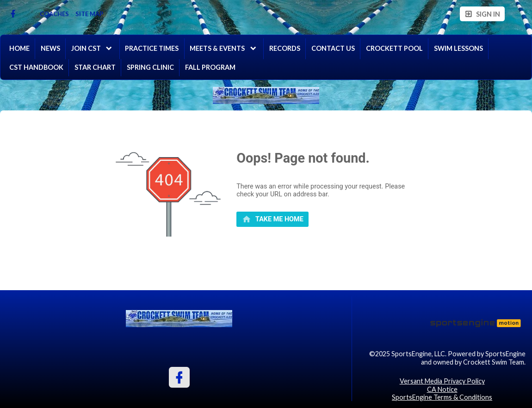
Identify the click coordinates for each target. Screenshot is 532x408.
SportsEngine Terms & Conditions (442, 397)
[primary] (272, 219)
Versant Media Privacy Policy (442, 381)
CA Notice (442, 389)
